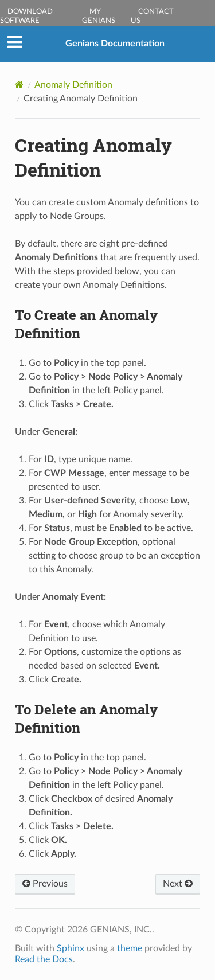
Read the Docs (44, 959)
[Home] (19, 85)
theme (130, 948)
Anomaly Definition (73, 85)
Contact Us (152, 16)
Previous (45, 884)
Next (178, 884)
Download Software (26, 16)
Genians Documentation (115, 44)
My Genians (99, 16)
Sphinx (71, 948)
